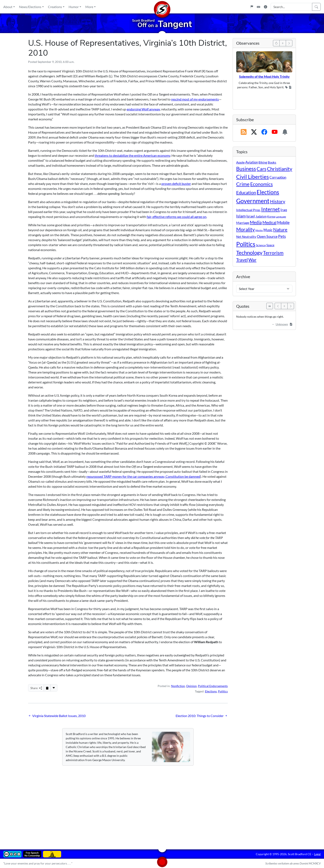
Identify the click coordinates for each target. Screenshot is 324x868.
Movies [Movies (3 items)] (259, 230)
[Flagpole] (252, 7)
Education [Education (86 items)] (246, 192)
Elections (211, 691)
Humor (74, 7)
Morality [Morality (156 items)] (245, 229)
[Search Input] (291, 7)
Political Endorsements (213, 686)
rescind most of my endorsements (195, 99)
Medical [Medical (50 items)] (269, 222)
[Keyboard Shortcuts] (258, 7)
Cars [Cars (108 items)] (261, 169)
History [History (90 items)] (278, 201)
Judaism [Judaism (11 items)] (261, 216)
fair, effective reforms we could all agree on (177, 217)
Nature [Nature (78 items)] (280, 229)
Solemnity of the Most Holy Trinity (264, 76)
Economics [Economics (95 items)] (261, 184)
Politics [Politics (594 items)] (246, 244)
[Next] (289, 43)
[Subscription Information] (285, 132)
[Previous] (276, 43)
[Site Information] (266, 7)
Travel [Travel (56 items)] (242, 260)
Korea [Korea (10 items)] (271, 216)
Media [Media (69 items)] (256, 222)
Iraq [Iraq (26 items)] (284, 210)
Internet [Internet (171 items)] (270, 209)
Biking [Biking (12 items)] (263, 162)
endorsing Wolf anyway (143, 109)
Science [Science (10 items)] (261, 245)
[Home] (162, 7)
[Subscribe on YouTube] (275, 132)
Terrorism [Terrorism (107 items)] (273, 253)
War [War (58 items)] (252, 260)
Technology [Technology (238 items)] (249, 253)
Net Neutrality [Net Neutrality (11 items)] (246, 237)
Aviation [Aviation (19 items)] (252, 162)
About (8, 7)
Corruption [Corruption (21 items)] (278, 177)
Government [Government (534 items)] (253, 201)
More (89, 7)
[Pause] (283, 43)
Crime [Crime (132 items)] (243, 184)
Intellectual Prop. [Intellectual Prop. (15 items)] (248, 210)
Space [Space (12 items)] (270, 245)
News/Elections (30, 7)
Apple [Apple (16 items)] (240, 162)
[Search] (316, 7)
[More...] (54, 688)
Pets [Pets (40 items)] (282, 236)
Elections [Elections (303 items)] (268, 192)
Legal (317, 854)
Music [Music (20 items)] (268, 230)
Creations (55, 7)
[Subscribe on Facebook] (264, 132)
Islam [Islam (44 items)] (241, 216)
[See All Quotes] (270, 306)
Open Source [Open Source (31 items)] (267, 236)
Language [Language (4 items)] (281, 217)
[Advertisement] (152, 805)
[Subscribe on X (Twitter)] (254, 132)
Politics (223, 691)
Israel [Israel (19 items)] (251, 216)
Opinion (191, 686)
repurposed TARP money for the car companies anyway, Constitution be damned (143, 476)
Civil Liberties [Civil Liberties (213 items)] (253, 177)
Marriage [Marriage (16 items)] (243, 223)
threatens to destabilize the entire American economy (132, 155)
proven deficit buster (176, 184)
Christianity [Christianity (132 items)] (280, 169)
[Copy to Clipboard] (47, 688)
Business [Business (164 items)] (246, 169)
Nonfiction (178, 686)
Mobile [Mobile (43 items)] (283, 222)
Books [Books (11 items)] (272, 162)
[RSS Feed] (244, 132)
